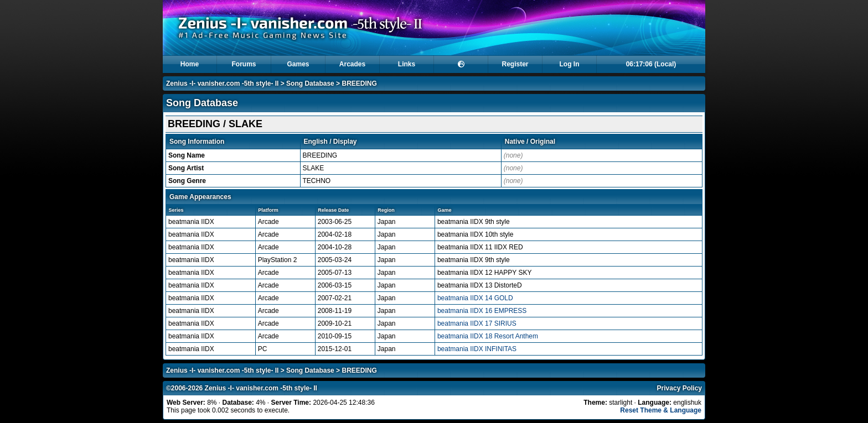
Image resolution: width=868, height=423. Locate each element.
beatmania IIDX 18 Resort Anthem (488, 336)
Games (298, 64)
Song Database (310, 83)
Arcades (352, 64)
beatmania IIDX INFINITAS (477, 349)
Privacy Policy (680, 388)
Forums (244, 64)
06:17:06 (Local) (651, 64)
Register (515, 64)
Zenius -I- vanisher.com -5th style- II (222, 83)
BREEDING (359, 83)
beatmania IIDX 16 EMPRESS (482, 311)
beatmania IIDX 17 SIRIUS (477, 323)
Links (407, 64)
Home (190, 64)
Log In (570, 64)
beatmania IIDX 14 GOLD (475, 298)
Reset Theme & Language (661, 410)
